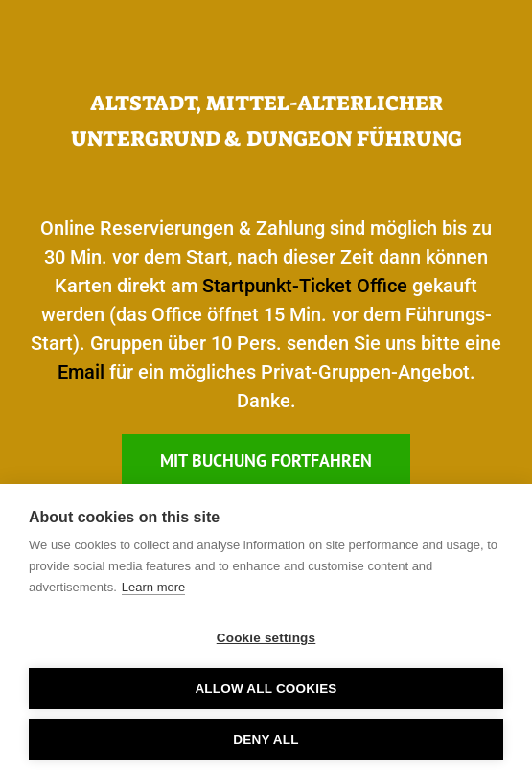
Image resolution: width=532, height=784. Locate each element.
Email (81, 372)
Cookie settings (266, 638)
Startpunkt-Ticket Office (305, 286)
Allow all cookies (266, 689)
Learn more (153, 587)
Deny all (266, 739)
